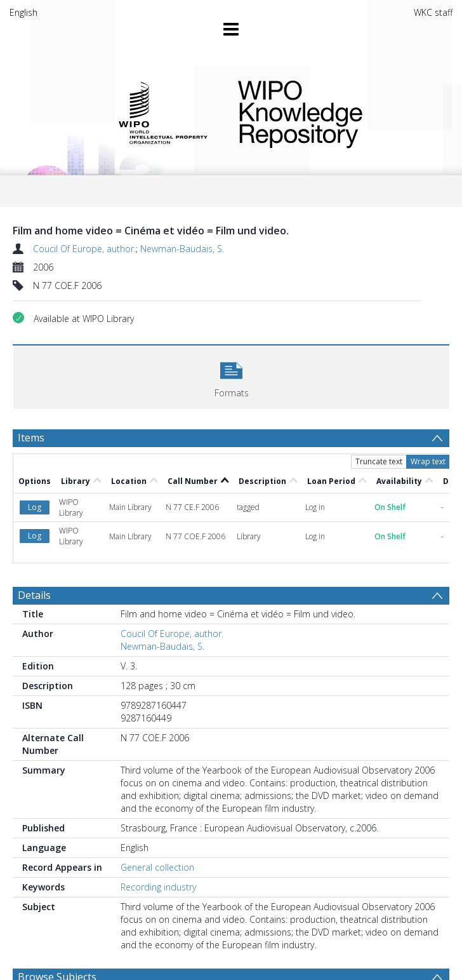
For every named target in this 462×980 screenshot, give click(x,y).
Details (34, 595)
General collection (157, 867)
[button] (231, 376)
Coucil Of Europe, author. (84, 249)
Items (31, 438)
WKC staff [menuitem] (433, 12)
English (23, 12)
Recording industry (158, 887)
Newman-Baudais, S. (182, 249)
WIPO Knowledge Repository (335, 112)
